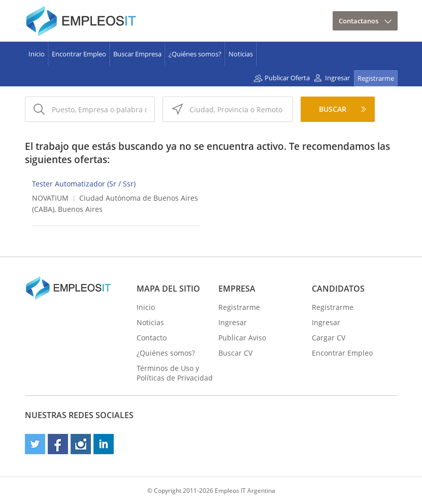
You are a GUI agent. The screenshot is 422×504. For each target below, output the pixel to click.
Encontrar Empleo (79, 54)
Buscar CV (235, 353)
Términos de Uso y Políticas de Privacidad (175, 373)
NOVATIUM (50, 198)
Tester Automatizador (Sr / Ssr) (84, 184)
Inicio (37, 54)
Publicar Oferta (287, 78)
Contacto (152, 338)
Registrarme (376, 78)
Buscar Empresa (137, 54)
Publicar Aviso (242, 338)
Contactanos (359, 21)
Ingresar (337, 78)
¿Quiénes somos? (195, 54)
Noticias (241, 54)
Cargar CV (329, 338)
